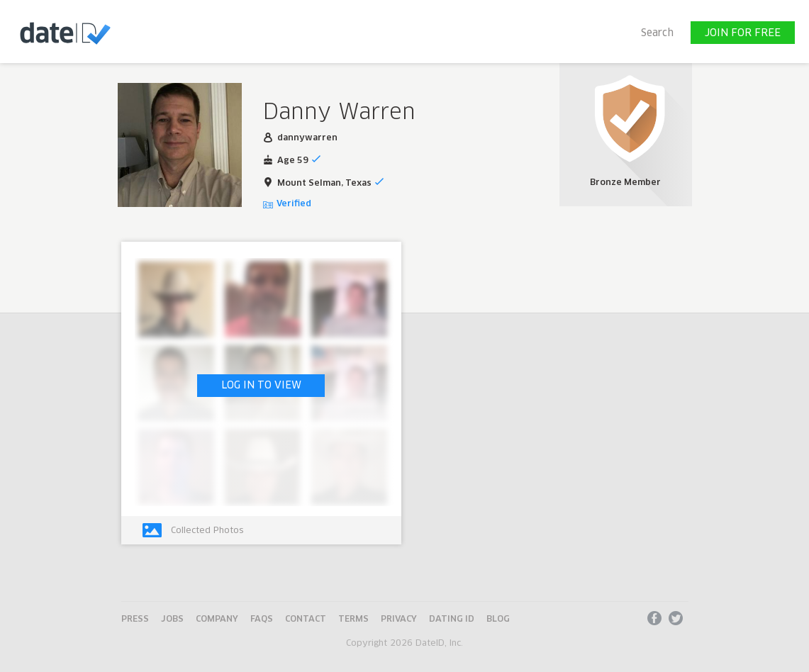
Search (657, 33)
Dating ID (452, 620)
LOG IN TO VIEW (261, 386)
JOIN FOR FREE (743, 33)
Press (135, 620)
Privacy (399, 620)
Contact (306, 620)
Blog (498, 620)
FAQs (262, 620)
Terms (353, 620)
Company (217, 620)
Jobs (172, 620)
